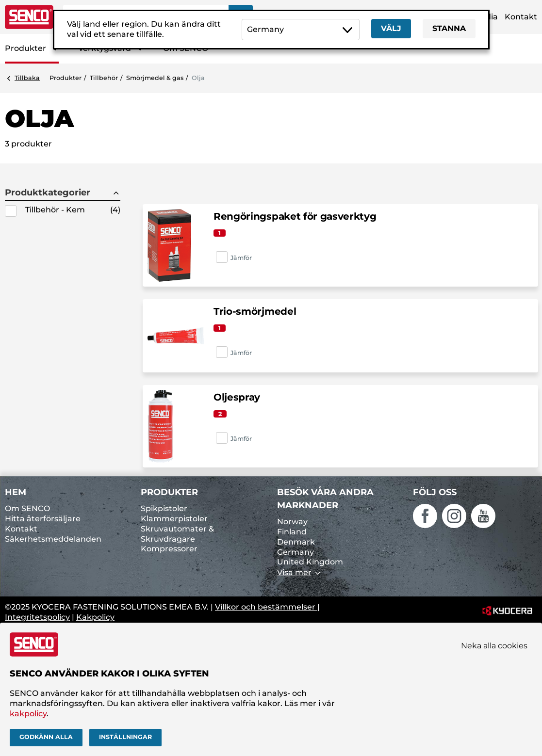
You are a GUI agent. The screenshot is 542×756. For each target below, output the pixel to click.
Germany (296, 552)
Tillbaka (27, 78)
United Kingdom (310, 562)
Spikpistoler (164, 508)
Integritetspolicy (37, 617)
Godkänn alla (46, 737)
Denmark (296, 542)
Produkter (25, 48)
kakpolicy (28, 714)
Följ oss (435, 492)
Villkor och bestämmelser (266, 607)
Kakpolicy (95, 617)
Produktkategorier (48, 193)
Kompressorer (169, 549)
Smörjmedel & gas (155, 78)
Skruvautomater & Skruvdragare (177, 534)
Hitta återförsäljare (43, 519)
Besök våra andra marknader (325, 499)
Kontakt (521, 17)
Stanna (449, 28)
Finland (292, 532)
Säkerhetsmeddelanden (53, 539)
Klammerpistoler (174, 519)
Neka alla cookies (494, 646)
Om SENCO (27, 508)
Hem (16, 492)
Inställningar (125, 737)
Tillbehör (104, 78)
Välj (391, 28)
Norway (292, 522)
